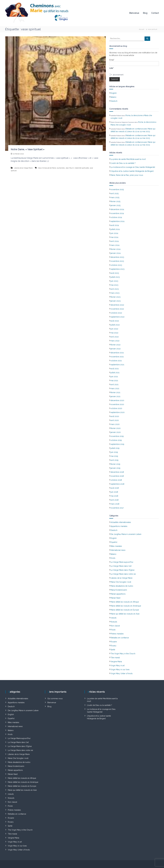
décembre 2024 (117, 209)
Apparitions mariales (119, 526)
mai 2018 (114, 496)
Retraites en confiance (120, 638)
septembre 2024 (117, 221)
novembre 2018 (117, 476)
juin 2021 (114, 377)
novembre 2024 (117, 213)
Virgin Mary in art (118, 666)
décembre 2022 (117, 305)
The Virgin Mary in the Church (123, 654)
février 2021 (115, 392)
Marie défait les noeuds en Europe (125, 610)
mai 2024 (114, 237)
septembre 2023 (117, 269)
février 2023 (116, 297)
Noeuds (114, 622)
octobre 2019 (116, 440)
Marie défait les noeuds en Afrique (125, 602)
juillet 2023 (115, 277)
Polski (113, 630)
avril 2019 (114, 460)
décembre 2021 (117, 353)
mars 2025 (115, 197)
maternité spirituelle (82, 168)
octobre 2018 (116, 480)
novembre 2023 (117, 261)
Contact (155, 13)
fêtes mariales (116, 546)
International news (118, 550)
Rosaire (114, 642)
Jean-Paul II (70, 168)
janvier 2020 (116, 432)
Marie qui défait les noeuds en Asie (125, 614)
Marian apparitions (118, 594)
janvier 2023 (116, 301)
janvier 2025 (116, 205)
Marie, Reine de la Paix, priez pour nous (127, 175)
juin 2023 (114, 281)
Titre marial (115, 658)
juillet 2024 (115, 229)
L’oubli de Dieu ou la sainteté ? (123, 163)
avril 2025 (115, 193)
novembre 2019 (117, 436)
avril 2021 (114, 385)
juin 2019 (114, 452)
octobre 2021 (116, 361)
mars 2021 (115, 388)
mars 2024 (115, 245)
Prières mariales (117, 634)
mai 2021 (114, 381)
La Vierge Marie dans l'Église (122, 570)
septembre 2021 (117, 365)
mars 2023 (115, 293)
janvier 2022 (116, 349)
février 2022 (116, 345)
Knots (113, 558)
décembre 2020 (117, 400)
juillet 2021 (115, 373)
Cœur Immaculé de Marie (47, 168)
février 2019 (115, 464)
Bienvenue (134, 13)
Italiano (113, 97)
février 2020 (116, 428)
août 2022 (115, 321)
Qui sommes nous (55, 699)
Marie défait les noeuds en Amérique (126, 606)
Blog (145, 13)
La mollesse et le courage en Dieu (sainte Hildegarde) (133, 167)
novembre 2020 (117, 404)
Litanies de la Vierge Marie (23, 168)
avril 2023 (115, 289)
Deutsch (114, 101)
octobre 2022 (116, 313)
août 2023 (115, 273)
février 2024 (116, 249)
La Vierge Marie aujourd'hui (122, 562)
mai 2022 (114, 333)
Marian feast (115, 598)
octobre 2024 (116, 217)
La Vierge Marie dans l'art (121, 566)
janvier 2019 (115, 468)
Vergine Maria (116, 662)
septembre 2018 (117, 484)
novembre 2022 (117, 309)
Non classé (115, 626)
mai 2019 (114, 456)
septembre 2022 (117, 317)
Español (114, 542)
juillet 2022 (115, 325)
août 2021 (115, 369)
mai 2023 (114, 285)
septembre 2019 (117, 444)
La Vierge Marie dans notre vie (123, 574)
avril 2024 (115, 241)
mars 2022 (115, 341)
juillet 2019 (115, 448)
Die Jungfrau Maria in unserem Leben (126, 534)
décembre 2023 (117, 257)
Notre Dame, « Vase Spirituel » (28, 149)
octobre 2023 (116, 265)
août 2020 (115, 416)
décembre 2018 (117, 472)
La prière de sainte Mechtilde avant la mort (128, 159)
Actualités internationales (121, 522)
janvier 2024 (116, 253)
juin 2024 (114, 233)
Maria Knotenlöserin (119, 590)
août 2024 (115, 225)
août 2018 (115, 488)
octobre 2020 (116, 408)
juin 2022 (114, 329)
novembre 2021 (117, 357)
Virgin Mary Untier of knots (122, 673)
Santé (113, 650)
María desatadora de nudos (122, 586)
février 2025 (115, 201)
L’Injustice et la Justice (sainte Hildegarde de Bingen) (132, 171)
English (114, 93)
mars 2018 (115, 504)
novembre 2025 (117, 189)
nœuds (114, 618)
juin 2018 (114, 492)
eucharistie (61, 168)
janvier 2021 (115, 396)
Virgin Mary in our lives (120, 670)
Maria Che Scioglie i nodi (121, 582)
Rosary (113, 646)
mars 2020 (115, 424)
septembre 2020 (118, 412)
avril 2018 (115, 500)
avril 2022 (115, 337)
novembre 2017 (117, 508)
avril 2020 (115, 420)
